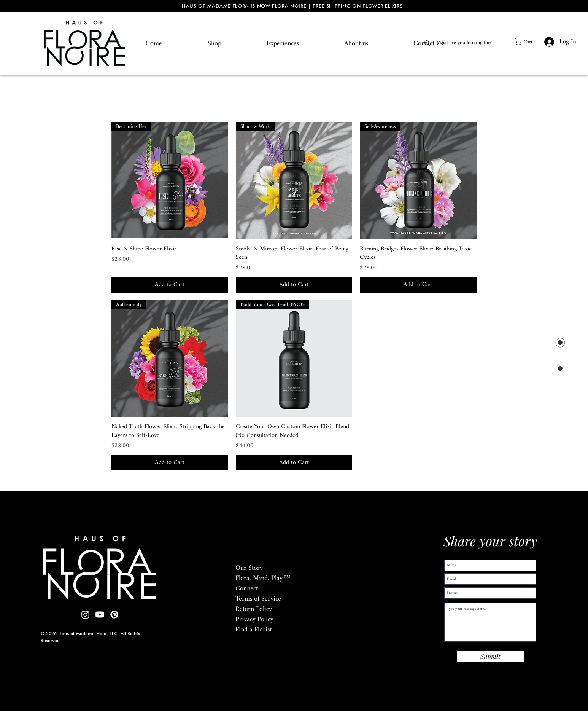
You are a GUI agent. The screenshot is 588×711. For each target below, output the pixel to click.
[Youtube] (100, 615)
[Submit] (490, 657)
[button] (528, 42)
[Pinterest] (114, 615)
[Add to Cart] (170, 285)
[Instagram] (85, 615)
